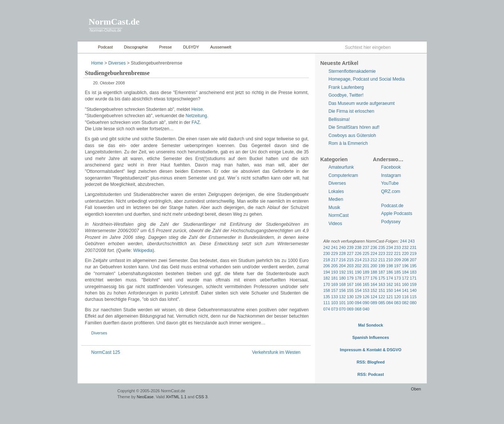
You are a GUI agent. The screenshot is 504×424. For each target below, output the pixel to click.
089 (374, 303)
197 (397, 266)
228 (342, 253)
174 (389, 278)
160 (405, 284)
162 (389, 284)
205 (335, 266)
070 (342, 309)
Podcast (106, 47)
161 (397, 284)
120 (397, 297)
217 (335, 260)
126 (366, 297)
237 (366, 247)
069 (350, 309)
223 (382, 253)
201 (366, 266)
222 (389, 253)
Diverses (117, 63)
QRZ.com (391, 191)
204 (342, 266)
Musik (334, 208)
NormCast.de (114, 22)
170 (327, 284)
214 (358, 260)
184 (405, 272)
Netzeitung (196, 116)
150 (389, 290)
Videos (335, 224)
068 (358, 309)
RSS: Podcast (371, 374)
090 (366, 303)
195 (413, 266)
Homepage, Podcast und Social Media (367, 79)
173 (397, 278)
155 (350, 290)
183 (413, 272)
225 (366, 253)
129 (358, 297)
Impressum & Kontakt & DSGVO (371, 350)
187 (382, 272)
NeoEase (145, 397)
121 (389, 297)
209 (397, 260)
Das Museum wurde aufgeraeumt (362, 103)
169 (335, 284)
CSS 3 (201, 397)
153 (366, 290)
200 (374, 266)
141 (405, 290)
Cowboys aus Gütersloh (352, 135)
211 (382, 260)
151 (382, 290)
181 (335, 278)
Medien (336, 199)
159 (413, 284)
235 (382, 247)
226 (358, 253)
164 (374, 284)
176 (374, 278)
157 (335, 290)
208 (405, 260)
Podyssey (391, 222)
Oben (416, 389)
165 (366, 284)
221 (397, 253)
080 (413, 303)
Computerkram (343, 175)
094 (358, 303)
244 (403, 241)
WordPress (97, 394)
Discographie (136, 47)
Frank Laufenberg (346, 87)
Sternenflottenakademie (352, 71)
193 (335, 272)
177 (366, 278)
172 (405, 278)
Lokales (336, 191)
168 (342, 284)
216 (342, 260)
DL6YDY (191, 47)
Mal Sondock (371, 325)
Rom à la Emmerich (348, 143)
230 (327, 253)
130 (350, 297)
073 (335, 309)
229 (335, 253)
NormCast (339, 215)
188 (374, 272)
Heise (197, 109)
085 (382, 303)
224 (374, 253)
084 (389, 303)
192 (342, 272)
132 (342, 297)
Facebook (391, 167)
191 (350, 272)
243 (411, 241)
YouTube (390, 183)
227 (350, 253)
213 (366, 260)
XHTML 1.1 (176, 397)
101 (342, 303)
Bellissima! (339, 119)
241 (335, 247)
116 (405, 297)
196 (405, 266)
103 (335, 303)
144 (397, 290)
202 (358, 266)
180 (342, 278)
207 (413, 260)
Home (86, 47)
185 (397, 272)
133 (335, 297)
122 (382, 297)
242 (327, 247)
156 (342, 290)
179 (350, 278)
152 (374, 290)
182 (327, 278)
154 (358, 290)
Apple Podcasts (397, 213)
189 (366, 272)
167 (350, 284)
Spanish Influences (371, 337)
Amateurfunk (341, 167)
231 (413, 247)
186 (389, 272)
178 (358, 278)
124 (374, 297)
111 (327, 303)
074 (327, 309)
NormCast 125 (106, 352)
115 (413, 297)
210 (389, 260)
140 (413, 290)
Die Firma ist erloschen (352, 111)
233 (397, 247)
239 (350, 247)
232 (405, 247)
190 (358, 272)
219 (413, 253)
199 (382, 266)
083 (397, 303)
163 (382, 284)
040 (366, 309)
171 (413, 278)
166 (358, 284)
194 (327, 272)
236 (374, 247)
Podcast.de (392, 206)
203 (350, 266)
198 (389, 266)
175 (382, 278)
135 (327, 297)
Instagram (391, 175)
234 (389, 247)
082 (405, 303)
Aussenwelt (221, 47)
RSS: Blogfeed (371, 362)
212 (374, 260)
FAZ (196, 122)
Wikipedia (143, 250)
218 (327, 260)
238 (358, 247)
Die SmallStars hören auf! (354, 127)
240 (342, 247)
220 (405, 253)
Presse (165, 47)
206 (327, 266)
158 (327, 290)
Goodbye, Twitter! (346, 95)
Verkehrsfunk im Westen (276, 352)
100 (350, 303)
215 (350, 260)
